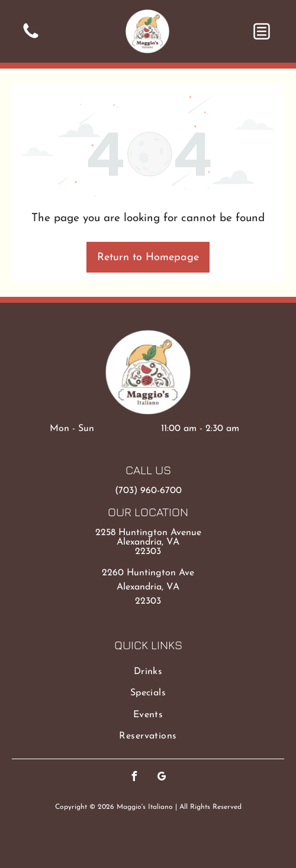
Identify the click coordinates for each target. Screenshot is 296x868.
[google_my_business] (162, 778)
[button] (262, 31)
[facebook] (134, 778)
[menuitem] (148, 672)
